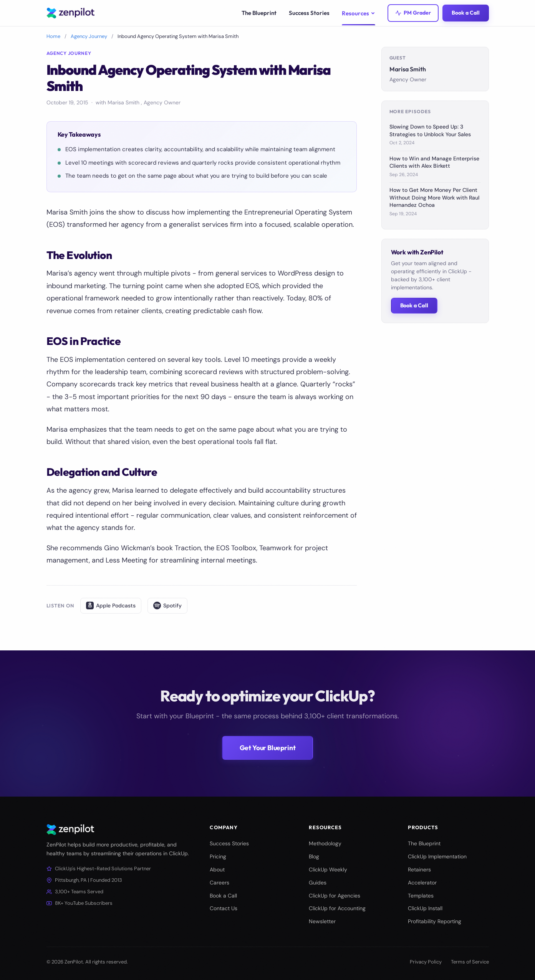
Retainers (419, 869)
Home (53, 36)
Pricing (218, 856)
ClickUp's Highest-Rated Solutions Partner (99, 869)
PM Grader (413, 13)
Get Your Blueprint (268, 748)
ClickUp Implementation (437, 856)
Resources (359, 13)
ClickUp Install (425, 908)
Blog (314, 856)
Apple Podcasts (111, 605)
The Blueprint (424, 843)
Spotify (167, 605)
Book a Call (466, 13)
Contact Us (224, 908)
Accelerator (422, 883)
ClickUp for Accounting (337, 908)
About (217, 869)
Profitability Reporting (435, 921)
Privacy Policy (426, 962)
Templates (421, 896)
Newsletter (322, 921)
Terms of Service (470, 962)
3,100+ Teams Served (75, 892)
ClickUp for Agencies (335, 896)
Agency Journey (89, 36)
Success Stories (229, 843)
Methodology (325, 843)
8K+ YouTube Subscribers (80, 903)
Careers (219, 883)
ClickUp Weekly (328, 869)
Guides (318, 883)
